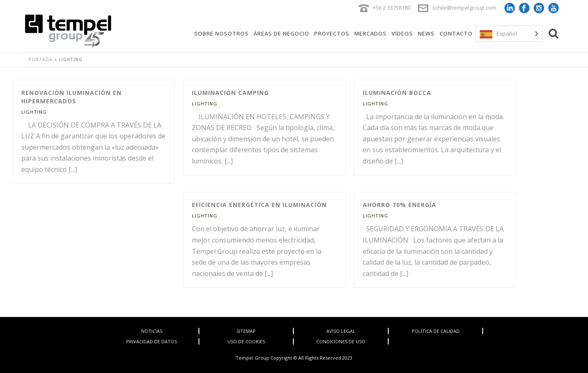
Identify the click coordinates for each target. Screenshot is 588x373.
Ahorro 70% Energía (400, 205)
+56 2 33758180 (392, 8)
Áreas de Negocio (281, 33)
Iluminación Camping (230, 93)
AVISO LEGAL (341, 331)
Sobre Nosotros (221, 33)
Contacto (456, 33)
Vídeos (402, 33)
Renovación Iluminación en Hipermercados (71, 97)
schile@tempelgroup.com (464, 8)
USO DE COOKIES (246, 341)
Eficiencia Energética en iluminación (259, 205)
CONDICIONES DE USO (341, 341)
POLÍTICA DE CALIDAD (436, 331)
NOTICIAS (152, 331)
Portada (41, 59)
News (426, 33)
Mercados (370, 33)
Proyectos (332, 33)
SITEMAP (246, 331)
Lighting (34, 112)
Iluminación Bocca (397, 93)
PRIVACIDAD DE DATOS (151, 341)
